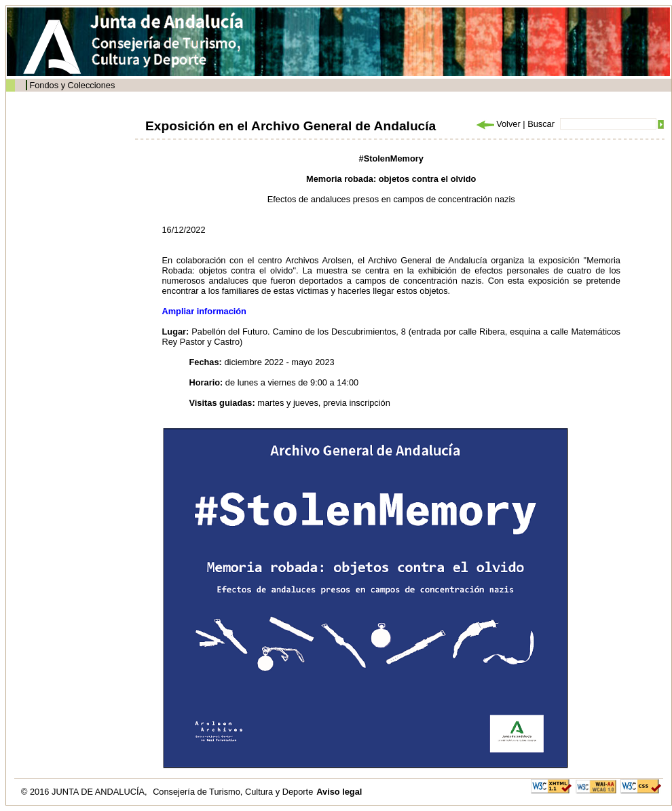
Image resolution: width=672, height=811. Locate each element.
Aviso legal (339, 792)
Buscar (541, 124)
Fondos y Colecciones (72, 85)
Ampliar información (204, 311)
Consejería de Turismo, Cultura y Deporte (233, 792)
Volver (498, 124)
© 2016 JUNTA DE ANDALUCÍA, (85, 792)
